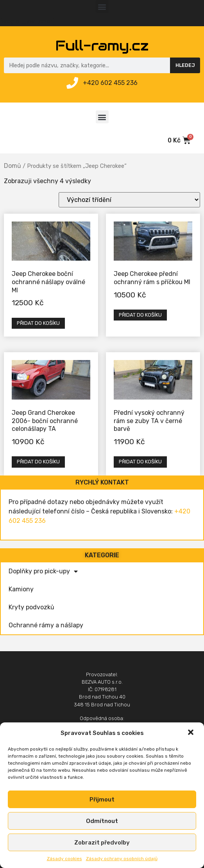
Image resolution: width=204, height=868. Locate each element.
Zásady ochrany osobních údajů (122, 859)
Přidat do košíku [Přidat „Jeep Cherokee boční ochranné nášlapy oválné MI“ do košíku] (38, 323)
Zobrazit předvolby (102, 843)
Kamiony (21, 589)
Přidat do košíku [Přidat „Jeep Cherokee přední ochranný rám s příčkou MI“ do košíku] (140, 315)
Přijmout (102, 800)
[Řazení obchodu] (129, 200)
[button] (191, 733)
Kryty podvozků (31, 607)
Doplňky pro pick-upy (43, 571)
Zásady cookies (64, 859)
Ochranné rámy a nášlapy (46, 625)
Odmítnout (102, 821)
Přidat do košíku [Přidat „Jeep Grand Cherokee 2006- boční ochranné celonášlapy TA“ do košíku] (38, 462)
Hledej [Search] (185, 65)
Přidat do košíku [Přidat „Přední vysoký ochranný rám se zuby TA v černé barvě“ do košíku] (140, 462)
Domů (13, 166)
